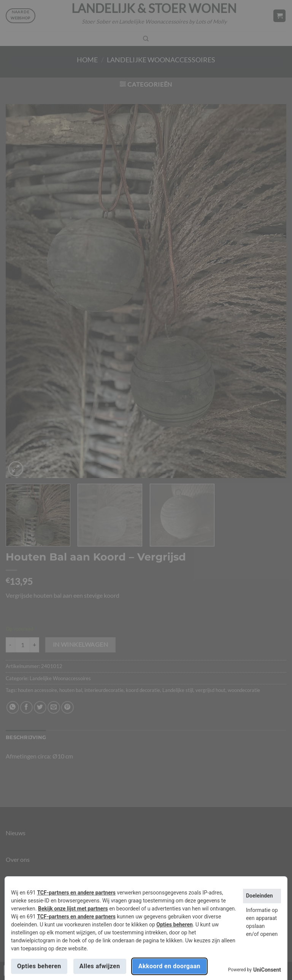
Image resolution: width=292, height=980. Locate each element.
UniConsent (267, 970)
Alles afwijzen (100, 966)
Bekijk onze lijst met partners (73, 909)
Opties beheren (174, 925)
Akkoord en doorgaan (169, 966)
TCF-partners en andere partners (76, 893)
